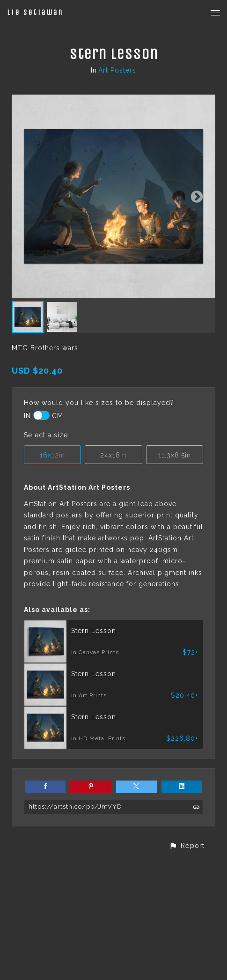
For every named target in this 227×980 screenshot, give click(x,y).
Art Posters (117, 70)
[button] (187, 845)
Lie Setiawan (35, 12)
